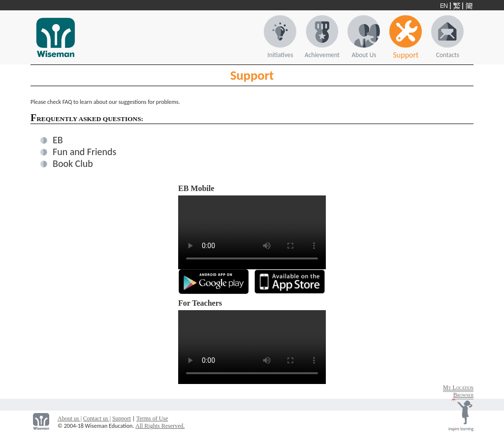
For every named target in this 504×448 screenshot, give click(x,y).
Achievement (322, 55)
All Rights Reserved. (160, 426)
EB (58, 140)
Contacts (448, 55)
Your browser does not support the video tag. (252, 232)
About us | (70, 418)
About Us (364, 55)
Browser (463, 395)
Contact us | (97, 418)
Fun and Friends (84, 152)
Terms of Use (152, 418)
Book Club (73, 163)
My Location (458, 387)
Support (406, 55)
